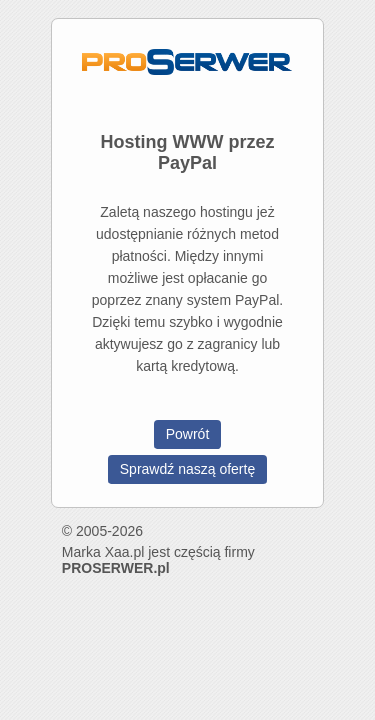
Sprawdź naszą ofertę (187, 469)
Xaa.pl (125, 552)
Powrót (188, 434)
